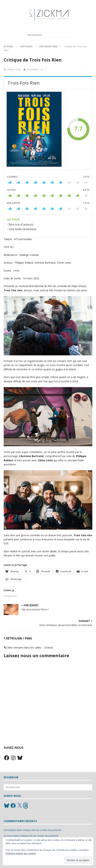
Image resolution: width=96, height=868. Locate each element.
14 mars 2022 (14, 69)
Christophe (32, 69)
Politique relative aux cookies (21, 853)
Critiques (26, 46)
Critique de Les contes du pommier (42, 830)
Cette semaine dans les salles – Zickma (29, 647)
